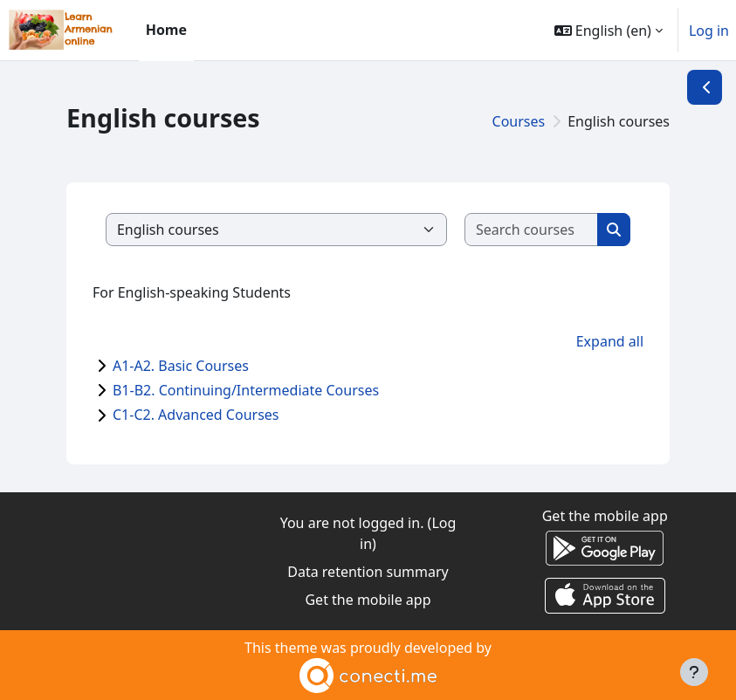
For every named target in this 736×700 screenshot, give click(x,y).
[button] (609, 30)
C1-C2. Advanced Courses (196, 415)
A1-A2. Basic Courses (181, 366)
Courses (519, 121)
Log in (709, 31)
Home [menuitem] (166, 30)
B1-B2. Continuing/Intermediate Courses (246, 390)
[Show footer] (694, 672)
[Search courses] (532, 230)
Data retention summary (368, 572)
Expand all (610, 341)
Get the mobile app (368, 600)
